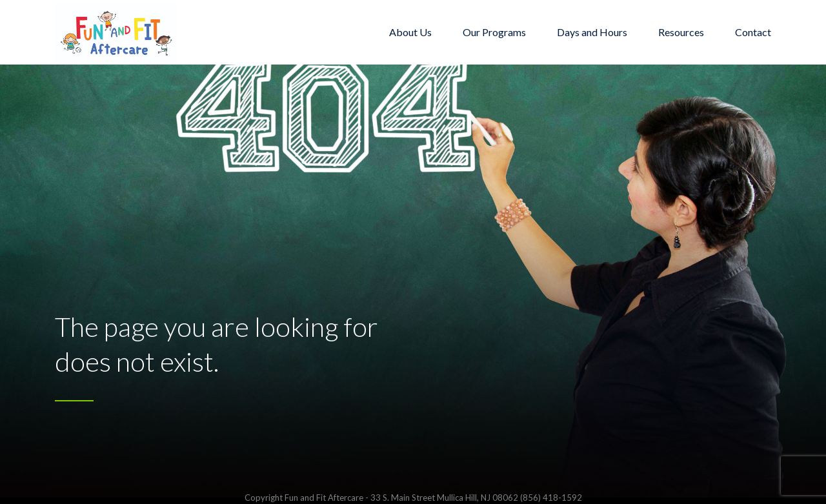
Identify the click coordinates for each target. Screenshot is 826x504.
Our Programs (494, 32)
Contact (753, 32)
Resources (681, 32)
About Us (410, 32)
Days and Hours (592, 32)
